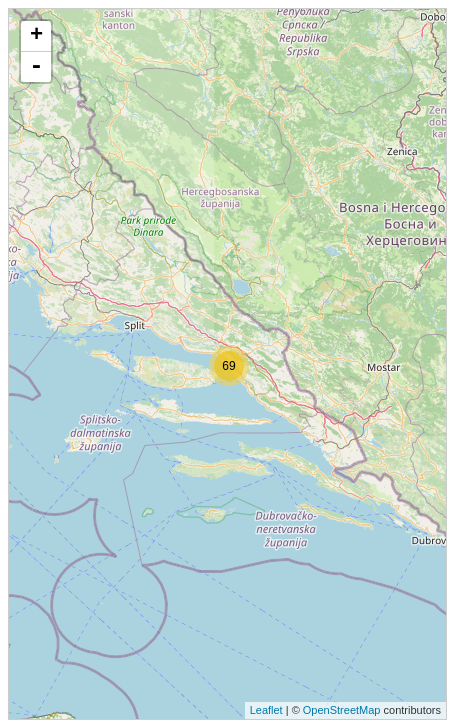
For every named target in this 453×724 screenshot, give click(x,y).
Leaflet (266, 710)
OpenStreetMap (342, 710)
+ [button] (36, 36)
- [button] (36, 67)
